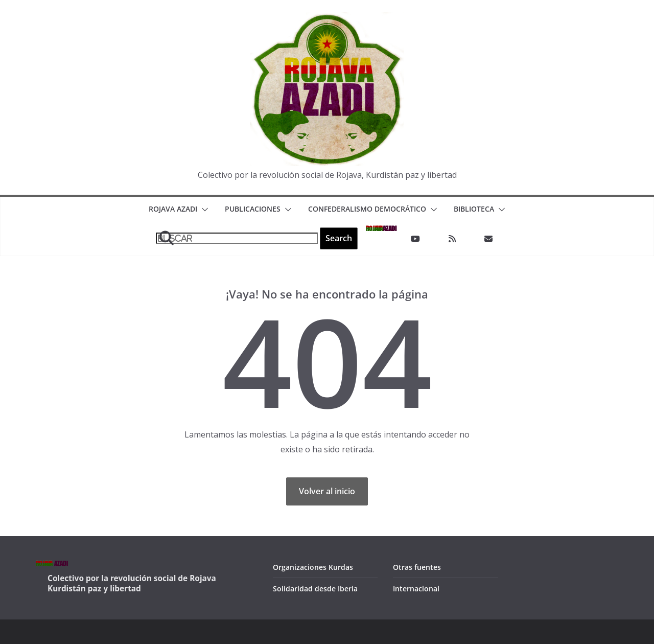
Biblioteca (474, 209)
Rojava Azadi (173, 209)
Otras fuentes (417, 567)
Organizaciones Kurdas (313, 567)
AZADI (381, 228)
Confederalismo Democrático (367, 209)
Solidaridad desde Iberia (315, 589)
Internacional (416, 589)
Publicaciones (253, 209)
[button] (203, 210)
